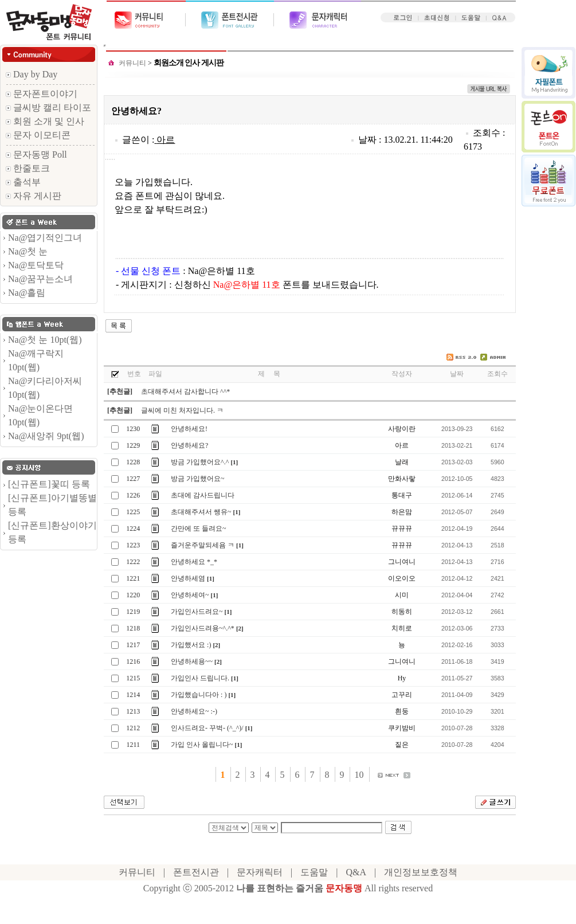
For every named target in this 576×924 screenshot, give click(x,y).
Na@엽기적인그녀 (45, 238)
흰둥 (402, 711)
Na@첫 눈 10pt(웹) (45, 340)
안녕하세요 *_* (194, 562)
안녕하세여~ (190, 595)
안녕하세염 (188, 578)
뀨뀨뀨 (402, 528)
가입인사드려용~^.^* (203, 628)
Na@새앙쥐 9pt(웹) (46, 436)
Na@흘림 (27, 293)
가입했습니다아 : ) (199, 695)
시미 (402, 595)
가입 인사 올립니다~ (202, 745)
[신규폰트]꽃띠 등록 (49, 484)
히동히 (402, 612)
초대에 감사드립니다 (203, 495)
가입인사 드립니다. (200, 678)
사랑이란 (402, 429)
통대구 (402, 495)
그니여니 (402, 562)
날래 (402, 462)
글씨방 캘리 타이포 (48, 107)
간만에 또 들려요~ (199, 528)
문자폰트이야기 (42, 94)
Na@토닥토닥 (36, 265)
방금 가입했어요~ (198, 479)
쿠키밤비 (402, 728)
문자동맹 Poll (36, 154)
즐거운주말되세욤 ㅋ (203, 545)
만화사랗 (402, 479)
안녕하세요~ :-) (194, 711)
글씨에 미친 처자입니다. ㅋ (182, 410)
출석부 (23, 182)
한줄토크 (28, 168)
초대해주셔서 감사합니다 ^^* (185, 391)
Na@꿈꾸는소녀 (40, 279)
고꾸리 (402, 695)
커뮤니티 (132, 63)
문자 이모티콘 (38, 135)
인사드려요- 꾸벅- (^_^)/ (207, 728)
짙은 (402, 745)
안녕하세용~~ (192, 661)
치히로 (402, 628)
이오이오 (402, 578)
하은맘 (402, 512)
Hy (402, 678)
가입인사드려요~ (197, 612)
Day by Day (32, 74)
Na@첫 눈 (28, 251)
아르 (166, 140)
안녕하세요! (189, 429)
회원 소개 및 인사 (45, 121)
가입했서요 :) (191, 645)
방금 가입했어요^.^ (200, 462)
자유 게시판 (34, 196)
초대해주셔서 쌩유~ (201, 512)
